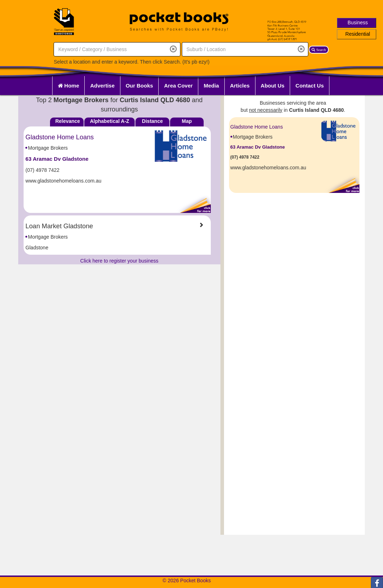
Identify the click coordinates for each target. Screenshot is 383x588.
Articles (240, 86)
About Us (273, 86)
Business (358, 23)
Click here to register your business (120, 261)
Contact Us (310, 86)
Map (187, 121)
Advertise (102, 86)
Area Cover (178, 86)
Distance (152, 121)
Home (69, 86)
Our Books (140, 86)
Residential (358, 34)
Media (211, 86)
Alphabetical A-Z (110, 121)
